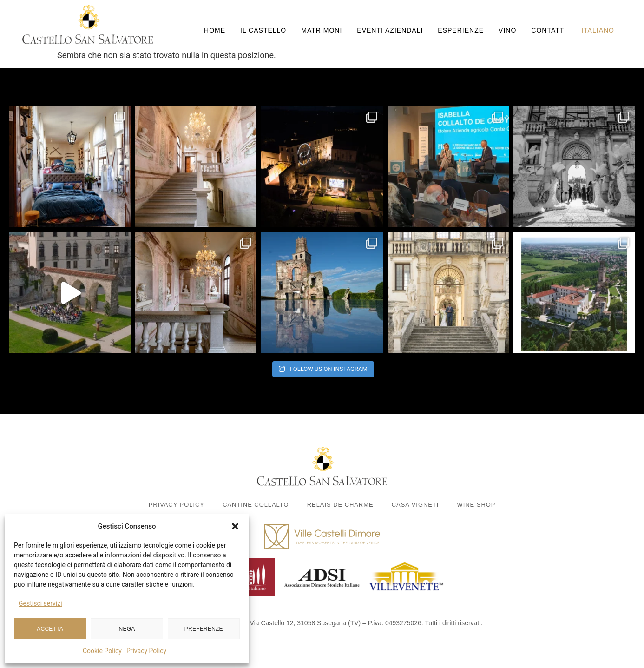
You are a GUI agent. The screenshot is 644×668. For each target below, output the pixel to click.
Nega (127, 629)
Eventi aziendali (390, 30)
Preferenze (204, 629)
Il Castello (263, 30)
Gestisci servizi (40, 603)
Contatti (549, 30)
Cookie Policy (102, 651)
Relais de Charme (340, 505)
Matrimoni (322, 30)
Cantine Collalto (255, 505)
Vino (507, 30)
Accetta (50, 629)
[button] (235, 526)
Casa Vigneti (416, 505)
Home (215, 30)
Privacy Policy (146, 651)
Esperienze (461, 30)
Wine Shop (478, 505)
